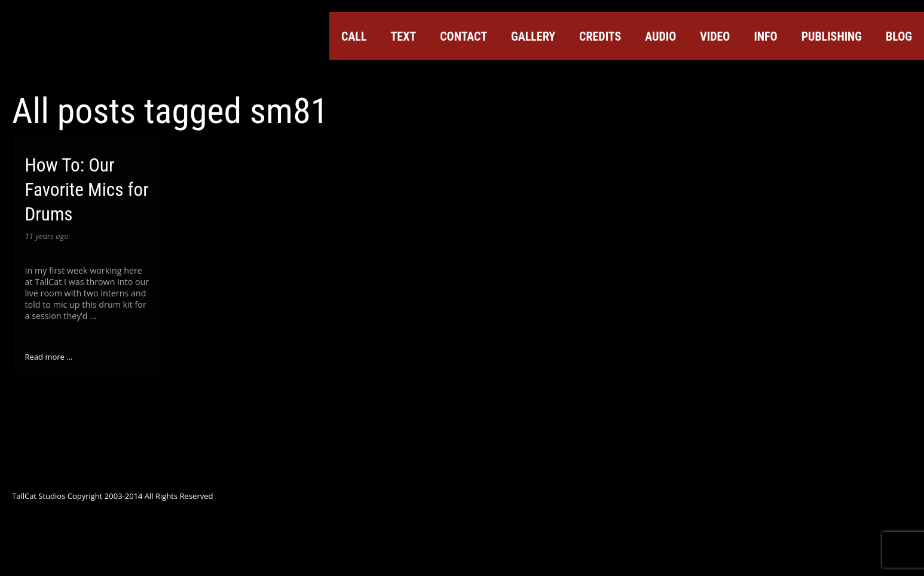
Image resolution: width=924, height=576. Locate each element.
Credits (600, 36)
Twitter (745, 76)
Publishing (832, 36)
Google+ (788, 76)
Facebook (767, 76)
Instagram (896, 76)
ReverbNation (853, 76)
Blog (899, 36)
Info (765, 36)
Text (403, 36)
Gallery (533, 36)
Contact (463, 36)
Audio (660, 36)
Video (715, 36)
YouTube (810, 76)
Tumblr (874, 76)
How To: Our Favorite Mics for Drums (87, 190)
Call (354, 36)
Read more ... (49, 357)
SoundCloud (831, 76)
